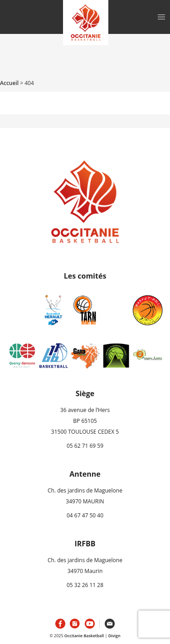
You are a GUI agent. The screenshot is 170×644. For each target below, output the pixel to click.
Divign (114, 636)
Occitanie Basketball (84, 636)
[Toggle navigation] (161, 17)
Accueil (9, 83)
